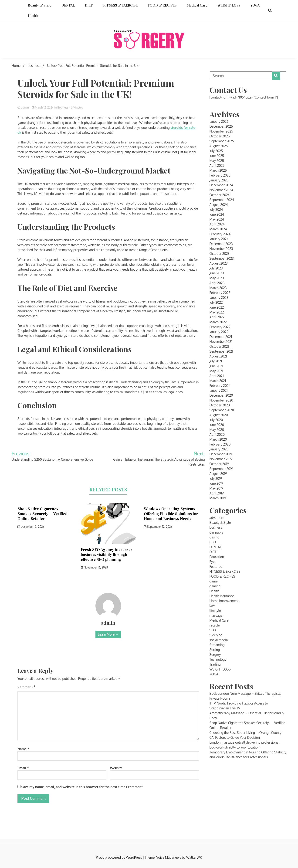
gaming (215, 586)
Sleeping (216, 635)
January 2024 (219, 239)
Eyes (213, 562)
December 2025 (221, 126)
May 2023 (217, 278)
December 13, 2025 (31, 527)
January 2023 (219, 298)
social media (219, 640)
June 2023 (217, 273)
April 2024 (217, 224)
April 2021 (217, 376)
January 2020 (219, 449)
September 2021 (221, 351)
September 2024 (222, 200)
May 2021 (216, 371)
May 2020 (217, 430)
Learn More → (108, 634)
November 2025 (221, 131)
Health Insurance (222, 596)
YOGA (255, 5)
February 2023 (220, 293)
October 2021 (219, 346)
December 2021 (221, 337)
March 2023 (218, 288)
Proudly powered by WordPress (119, 857)
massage (216, 615)
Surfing (215, 650)
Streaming (217, 645)
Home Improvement (224, 601)
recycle (215, 625)
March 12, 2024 (43, 107)
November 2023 (221, 249)
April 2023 (217, 283)
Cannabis (216, 532)
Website (116, 768)
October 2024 (220, 195)
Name (23, 749)
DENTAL (68, 5)
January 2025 (219, 180)
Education (217, 557)
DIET (89, 5)
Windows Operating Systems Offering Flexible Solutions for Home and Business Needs (171, 514)
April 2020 (217, 434)
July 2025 (216, 151)
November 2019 (221, 459)
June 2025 (217, 156)
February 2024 (220, 234)
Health (33, 16)
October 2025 (220, 136)
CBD (213, 542)
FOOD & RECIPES (162, 5)
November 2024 (221, 190)
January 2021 (219, 390)
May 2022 (217, 312)
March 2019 (218, 498)
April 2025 (217, 165)
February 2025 (220, 175)
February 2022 (220, 327)
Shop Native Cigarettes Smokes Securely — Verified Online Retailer (42, 514)
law (212, 606)
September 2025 (222, 141)
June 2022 (217, 307)
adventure (217, 518)
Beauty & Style (40, 5)
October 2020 (220, 405)
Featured (216, 567)
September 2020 (222, 410)
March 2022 (218, 322)
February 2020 (220, 444)
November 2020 (221, 400)
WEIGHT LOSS (229, 5)
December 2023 (221, 244)
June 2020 (217, 425)
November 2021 (221, 342)
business (63, 107)
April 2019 (217, 493)
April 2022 (217, 317)
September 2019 (221, 469)
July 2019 (216, 478)
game (214, 581)
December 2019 (221, 454)
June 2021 (216, 366)
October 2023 (220, 254)
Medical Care (197, 5)
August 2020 (219, 415)
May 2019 (216, 488)
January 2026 (219, 121)
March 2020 (218, 439)
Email (23, 768)
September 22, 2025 (158, 527)
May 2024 (217, 219)
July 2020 (216, 420)
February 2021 (220, 386)
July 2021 (216, 361)
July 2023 (216, 268)
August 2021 (218, 356)
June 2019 (216, 483)
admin (24, 107)
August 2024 (219, 205)
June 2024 (217, 214)
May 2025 (217, 161)
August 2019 (218, 474)
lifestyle (215, 611)
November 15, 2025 (94, 567)
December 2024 (221, 185)
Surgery (215, 655)
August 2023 (219, 263)
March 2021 (218, 381)
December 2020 (221, 395)
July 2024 (216, 209)
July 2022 (216, 302)
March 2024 (218, 229)
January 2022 (219, 332)
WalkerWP (194, 857)
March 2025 (218, 170)
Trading (215, 664)
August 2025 (219, 146)
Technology (218, 659)
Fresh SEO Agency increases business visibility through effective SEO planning (107, 554)
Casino (215, 537)
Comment (26, 687)
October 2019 (219, 464)
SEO (213, 630)
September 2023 (222, 258)
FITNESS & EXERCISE (120, 5)
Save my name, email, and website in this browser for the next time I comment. (83, 787)
